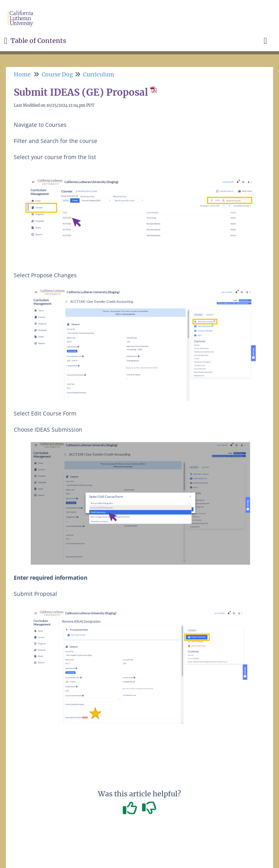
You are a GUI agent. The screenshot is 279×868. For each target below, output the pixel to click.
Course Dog (57, 74)
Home (22, 74)
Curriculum (99, 74)
